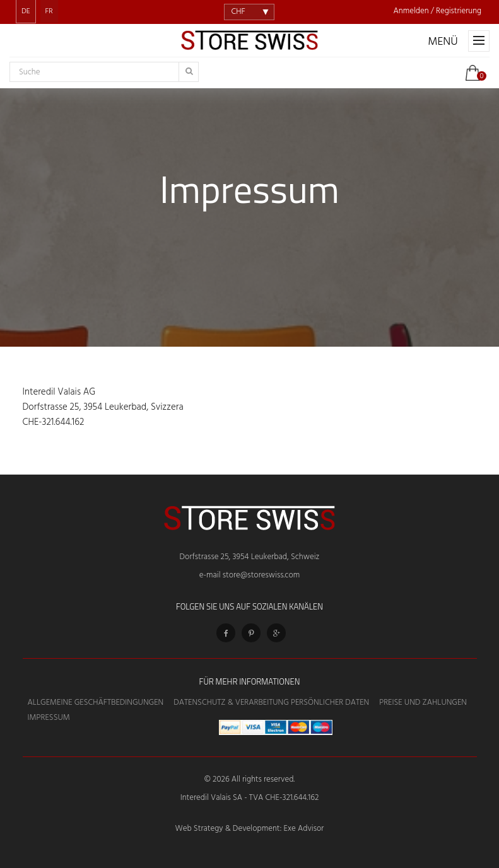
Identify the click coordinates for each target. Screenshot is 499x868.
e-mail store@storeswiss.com (249, 575)
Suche (30, 72)
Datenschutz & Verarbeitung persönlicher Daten (271, 703)
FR (49, 11)
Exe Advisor (304, 829)
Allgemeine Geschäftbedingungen (96, 703)
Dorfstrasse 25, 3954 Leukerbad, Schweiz (250, 557)
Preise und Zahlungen (423, 703)
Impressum (49, 718)
